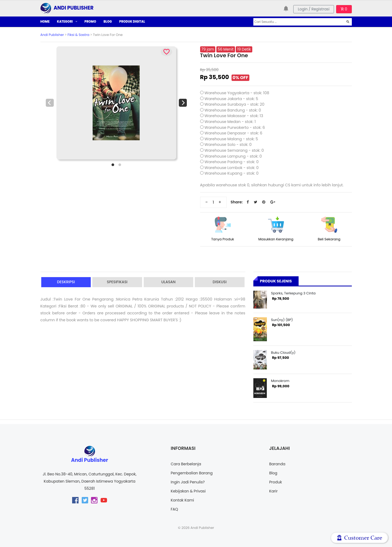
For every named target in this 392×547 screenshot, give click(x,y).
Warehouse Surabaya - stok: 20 (234, 104)
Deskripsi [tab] (66, 282)
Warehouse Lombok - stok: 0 (232, 168)
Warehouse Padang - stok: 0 (231, 162)
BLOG (108, 22)
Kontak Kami (183, 500)
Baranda (277, 464)
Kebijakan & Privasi (188, 491)
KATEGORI (67, 22)
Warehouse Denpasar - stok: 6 (233, 133)
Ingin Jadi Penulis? (188, 482)
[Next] (183, 103)
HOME (45, 22)
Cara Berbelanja (186, 464)
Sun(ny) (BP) (282, 320)
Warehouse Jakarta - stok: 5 (231, 99)
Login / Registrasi (314, 9)
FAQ (175, 509)
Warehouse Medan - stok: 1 (230, 122)
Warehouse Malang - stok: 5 (231, 139)
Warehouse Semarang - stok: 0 (234, 150)
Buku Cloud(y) (283, 353)
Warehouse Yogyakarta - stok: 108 (237, 93)
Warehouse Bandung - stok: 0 (233, 110)
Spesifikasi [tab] (117, 282)
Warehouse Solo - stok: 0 (228, 145)
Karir (274, 491)
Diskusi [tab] (220, 282)
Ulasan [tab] (168, 282)
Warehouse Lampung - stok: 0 (233, 156)
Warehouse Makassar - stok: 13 (234, 116)
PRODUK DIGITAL (132, 22)
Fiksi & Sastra (79, 35)
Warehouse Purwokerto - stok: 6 (235, 128)
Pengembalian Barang (192, 473)
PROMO (90, 22)
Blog (273, 473)
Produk (276, 482)
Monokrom (280, 381)
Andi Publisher (52, 35)
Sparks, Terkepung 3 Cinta (293, 293)
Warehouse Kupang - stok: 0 (231, 173)
